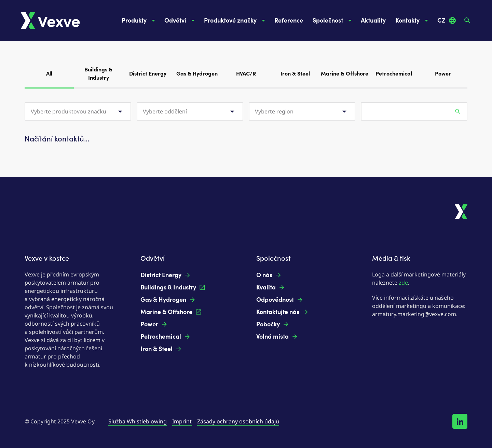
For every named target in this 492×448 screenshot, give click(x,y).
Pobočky (273, 324)
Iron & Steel (295, 74)
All (49, 79)
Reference (289, 21)
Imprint (182, 421)
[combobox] (78, 111)
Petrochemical (394, 74)
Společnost (333, 21)
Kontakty (413, 21)
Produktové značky (236, 21)
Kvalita (271, 287)
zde (403, 283)
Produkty (140, 21)
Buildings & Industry (98, 74)
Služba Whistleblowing (138, 421)
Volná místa (277, 337)
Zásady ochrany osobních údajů (238, 421)
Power (443, 74)
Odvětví (181, 21)
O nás (269, 275)
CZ (447, 21)
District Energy (148, 74)
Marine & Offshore (345, 74)
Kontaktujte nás (283, 312)
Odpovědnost (280, 300)
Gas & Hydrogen (197, 74)
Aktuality (373, 21)
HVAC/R (246, 74)
